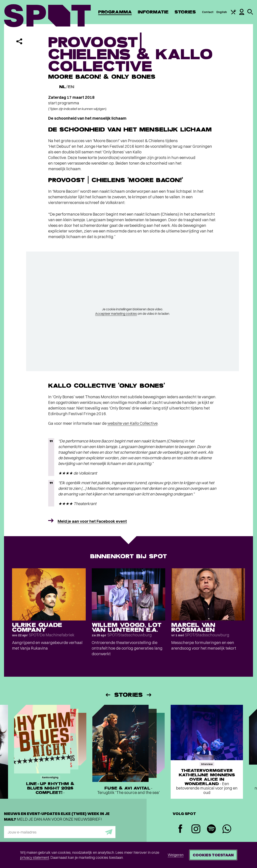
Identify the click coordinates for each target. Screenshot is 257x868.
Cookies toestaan (213, 855)
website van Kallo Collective (133, 423)
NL (62, 87)
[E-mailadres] (60, 832)
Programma (115, 12)
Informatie (153, 12)
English (222, 12)
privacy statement (35, 857)
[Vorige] (108, 695)
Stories (185, 12)
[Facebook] (180, 829)
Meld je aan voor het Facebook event (92, 521)
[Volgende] (149, 695)
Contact (208, 12)
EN (71, 87)
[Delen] (19, 41)
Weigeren (176, 855)
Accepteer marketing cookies (116, 314)
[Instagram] (196, 829)
